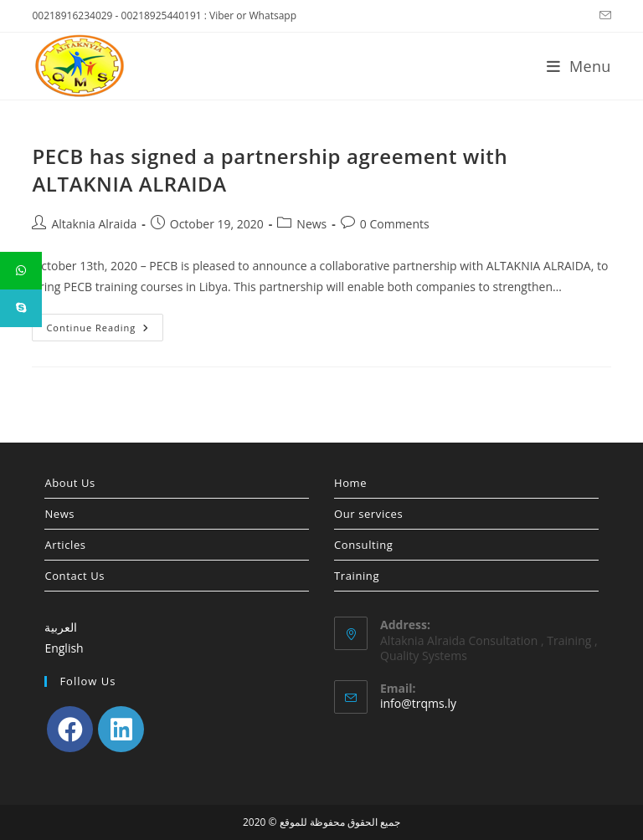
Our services (368, 514)
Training (357, 576)
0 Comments (395, 224)
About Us (69, 483)
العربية (61, 627)
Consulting (363, 545)
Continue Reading (105, 330)
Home (350, 483)
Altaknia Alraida (94, 224)
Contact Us (75, 576)
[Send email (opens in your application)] (603, 16)
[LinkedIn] (121, 729)
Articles (65, 545)
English (64, 648)
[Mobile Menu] (579, 66)
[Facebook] (70, 729)
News (311, 224)
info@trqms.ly (418, 703)
